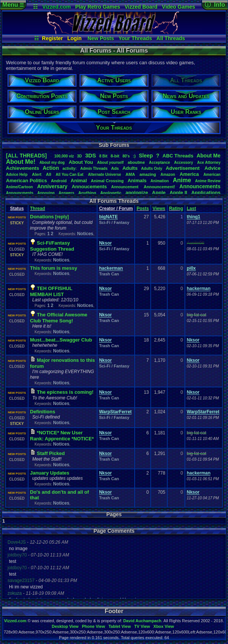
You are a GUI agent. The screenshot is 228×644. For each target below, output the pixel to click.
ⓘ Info (215, 5)
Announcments (20, 193)
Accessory (184, 163)
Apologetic (111, 193)
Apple (159, 193)
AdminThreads (94, 169)
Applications (206, 193)
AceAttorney (209, 163)
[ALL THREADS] (26, 156)
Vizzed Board (141, 7)
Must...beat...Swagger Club (61, 340)
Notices (85, 234)
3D (80, 156)
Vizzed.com (57, 7)
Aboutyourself (110, 163)
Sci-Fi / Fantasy (114, 222)
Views (159, 209)
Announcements (200, 186)
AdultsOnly (151, 169)
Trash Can (109, 274)
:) (134, 156)
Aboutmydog (52, 163)
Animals (137, 181)
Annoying (46, 193)
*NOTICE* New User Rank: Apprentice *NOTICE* (62, 436)
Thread (37, 209)
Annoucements (89, 187)
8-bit (115, 156)
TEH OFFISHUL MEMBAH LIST (51, 291)
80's (126, 156)
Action (51, 168)
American (212, 175)
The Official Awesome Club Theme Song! (59, 318)
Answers (66, 193)
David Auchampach (142, 621)
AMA (130, 174)
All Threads (171, 38)
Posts (143, 209)
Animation (160, 181)
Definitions (43, 412)
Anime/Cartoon (19, 187)
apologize (137, 193)
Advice (212, 168)
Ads (115, 168)
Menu (13, 5)
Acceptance (159, 163)
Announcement (125, 187)
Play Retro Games (98, 7)
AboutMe (208, 156)
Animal (79, 181)
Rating (176, 209)
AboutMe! (21, 162)
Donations (42, 217)
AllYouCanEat (70, 175)
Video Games (178, 7)
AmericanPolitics (26, 181)
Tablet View (120, 626)
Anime (182, 180)
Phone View (93, 626)
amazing (148, 174)
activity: (70, 169)
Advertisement (183, 168)
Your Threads (135, 38)
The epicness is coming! (65, 392)
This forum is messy (54, 268)
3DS (91, 155)
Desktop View (65, 626)
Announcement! (159, 187)
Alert (37, 174)
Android (59, 181)
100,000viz (64, 156)
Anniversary (52, 186)
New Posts (101, 38)
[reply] (62, 217)
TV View (142, 626)
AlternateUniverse (104, 175)
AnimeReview (208, 181)
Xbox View (164, 626)
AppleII (178, 193)
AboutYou (81, 162)
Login (74, 38)
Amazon (168, 175)
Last (191, 209)
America (189, 174)
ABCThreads (178, 156)
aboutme (136, 162)
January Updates (50, 473)
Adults (130, 168)
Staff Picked (51, 453)
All (48, 174)
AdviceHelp (17, 175)
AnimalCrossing (107, 181)
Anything (87, 193)
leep (146, 156)
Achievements (22, 168)
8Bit (103, 156)
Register (52, 38)
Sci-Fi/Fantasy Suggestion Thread (52, 246)
